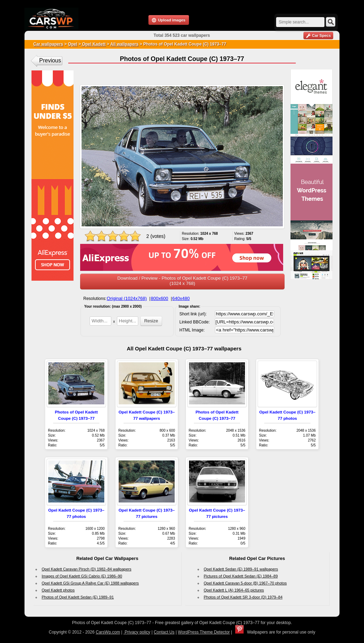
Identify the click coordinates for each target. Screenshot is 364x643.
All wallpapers (124, 44)
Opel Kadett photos (58, 590)
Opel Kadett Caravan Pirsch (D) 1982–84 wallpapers (86, 569)
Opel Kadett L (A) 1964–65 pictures (234, 590)
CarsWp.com (108, 632)
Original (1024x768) (127, 298)
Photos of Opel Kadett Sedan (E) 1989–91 (78, 597)
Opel (73, 44)
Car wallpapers (48, 44)
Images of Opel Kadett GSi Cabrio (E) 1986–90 (82, 576)
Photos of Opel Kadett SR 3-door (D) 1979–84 (243, 597)
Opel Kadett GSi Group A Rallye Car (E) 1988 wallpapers (90, 583)
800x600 (160, 298)
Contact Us (164, 632)
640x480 (181, 298)
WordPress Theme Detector (204, 632)
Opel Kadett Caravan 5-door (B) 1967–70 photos (245, 583)
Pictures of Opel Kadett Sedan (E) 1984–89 (241, 576)
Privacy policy (137, 632)
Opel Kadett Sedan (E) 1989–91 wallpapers (241, 569)
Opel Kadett (93, 44)
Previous (50, 60)
